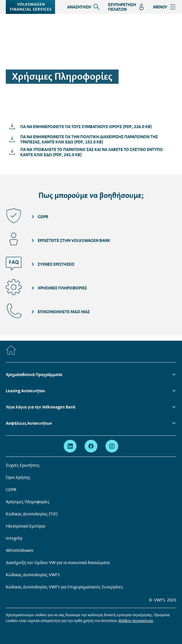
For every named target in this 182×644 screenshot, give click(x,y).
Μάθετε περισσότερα (136, 621)
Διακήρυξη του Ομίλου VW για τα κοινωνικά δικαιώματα (58, 563)
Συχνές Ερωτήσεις (23, 465)
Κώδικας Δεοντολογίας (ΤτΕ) (32, 514)
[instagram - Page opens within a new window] (112, 446)
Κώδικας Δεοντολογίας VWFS (33, 575)
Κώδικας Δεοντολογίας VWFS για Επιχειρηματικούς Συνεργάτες (64, 587)
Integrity (14, 538)
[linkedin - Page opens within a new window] (70, 446)
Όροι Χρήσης (18, 477)
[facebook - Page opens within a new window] (91, 446)
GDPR (11, 490)
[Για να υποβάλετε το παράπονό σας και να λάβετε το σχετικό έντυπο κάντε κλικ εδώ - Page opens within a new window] (91, 152)
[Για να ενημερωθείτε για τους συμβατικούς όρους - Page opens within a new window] (79, 127)
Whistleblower (20, 550)
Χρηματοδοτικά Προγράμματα (34, 375)
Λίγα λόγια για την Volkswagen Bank (41, 407)
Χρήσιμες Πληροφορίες (28, 502)
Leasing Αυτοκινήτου (26, 391)
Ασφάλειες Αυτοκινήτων (29, 423)
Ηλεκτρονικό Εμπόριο (26, 526)
